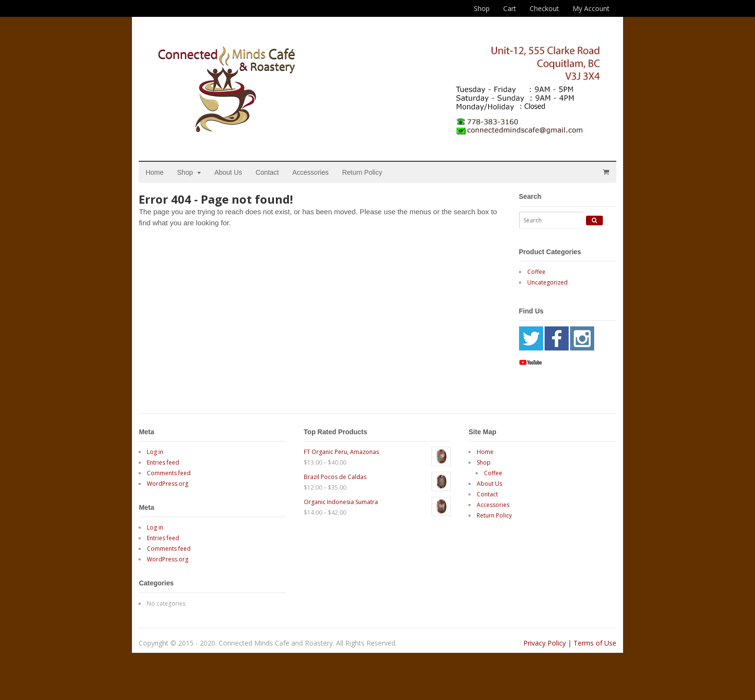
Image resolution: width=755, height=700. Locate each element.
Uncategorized (540, 297)
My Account (591, 8)
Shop (482, 8)
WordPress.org (180, 499)
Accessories (323, 187)
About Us (241, 187)
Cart (510, 8)
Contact (279, 187)
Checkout (544, 8)
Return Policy (374, 187)
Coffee (529, 287)
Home (167, 187)
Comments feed (181, 488)
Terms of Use (582, 657)
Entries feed (176, 477)
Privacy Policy (532, 657)
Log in (168, 467)
